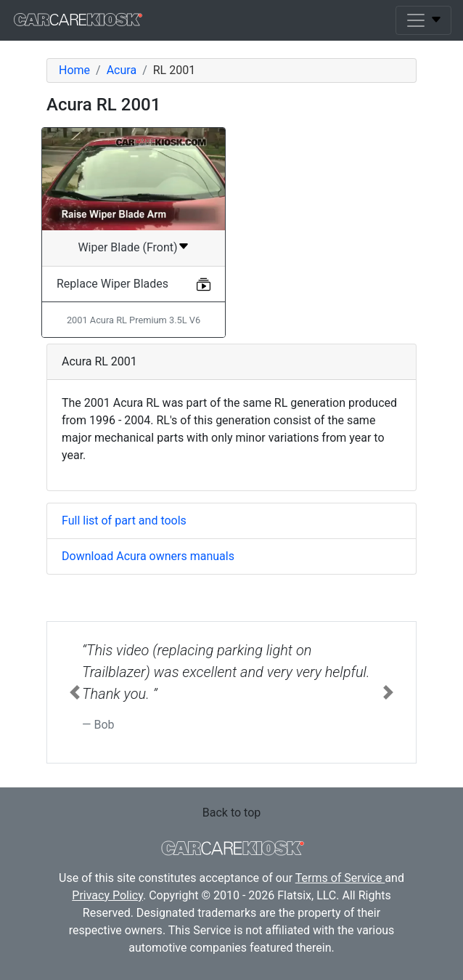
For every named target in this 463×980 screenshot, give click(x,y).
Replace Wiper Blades (112, 284)
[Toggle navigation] (423, 20)
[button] (75, 692)
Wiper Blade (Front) (127, 247)
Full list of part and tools (124, 521)
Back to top (231, 813)
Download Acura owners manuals (148, 556)
